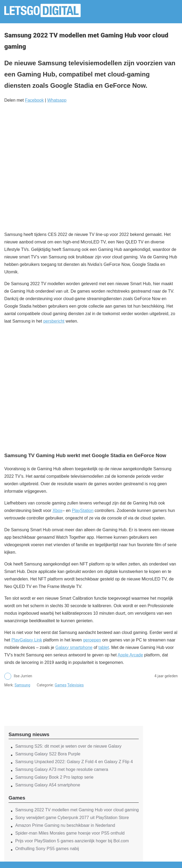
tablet (104, 647)
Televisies (75, 685)
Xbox (57, 511)
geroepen (92, 640)
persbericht (54, 321)
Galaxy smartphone (74, 647)
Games (61, 685)
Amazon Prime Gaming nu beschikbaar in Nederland (65, 825)
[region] (74, 702)
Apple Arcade (130, 655)
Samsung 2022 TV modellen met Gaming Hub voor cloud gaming (77, 810)
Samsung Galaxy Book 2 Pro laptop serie (54, 777)
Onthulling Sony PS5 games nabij (47, 849)
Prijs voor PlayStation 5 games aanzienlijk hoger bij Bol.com (72, 841)
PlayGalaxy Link (27, 640)
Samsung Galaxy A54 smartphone (48, 785)
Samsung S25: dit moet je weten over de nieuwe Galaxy (68, 746)
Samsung (22, 685)
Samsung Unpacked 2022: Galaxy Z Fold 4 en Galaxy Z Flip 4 (74, 762)
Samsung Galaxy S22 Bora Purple (48, 754)
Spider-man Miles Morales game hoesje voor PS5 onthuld (70, 833)
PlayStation (83, 511)
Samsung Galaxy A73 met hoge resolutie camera (62, 769)
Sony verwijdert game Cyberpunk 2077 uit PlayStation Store (72, 818)
